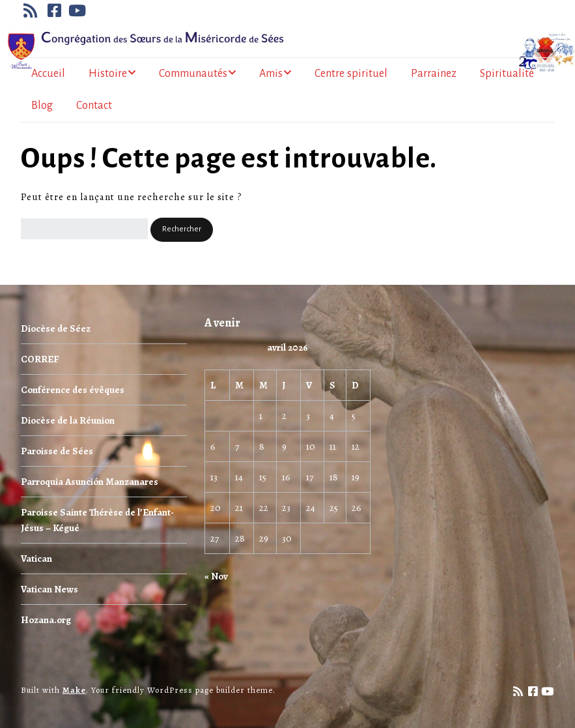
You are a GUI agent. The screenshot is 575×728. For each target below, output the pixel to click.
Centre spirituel (351, 74)
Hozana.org (46, 620)
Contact (94, 106)
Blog (42, 106)
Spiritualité (507, 74)
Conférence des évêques (73, 390)
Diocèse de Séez (56, 328)
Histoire (108, 74)
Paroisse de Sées (57, 451)
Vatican (36, 559)
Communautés (193, 74)
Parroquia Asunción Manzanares (90, 482)
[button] (182, 230)
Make (74, 690)
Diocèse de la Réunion (68, 420)
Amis (271, 74)
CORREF (40, 359)
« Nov (216, 576)
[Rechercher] (84, 229)
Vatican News (49, 589)
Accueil (48, 74)
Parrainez (434, 74)
